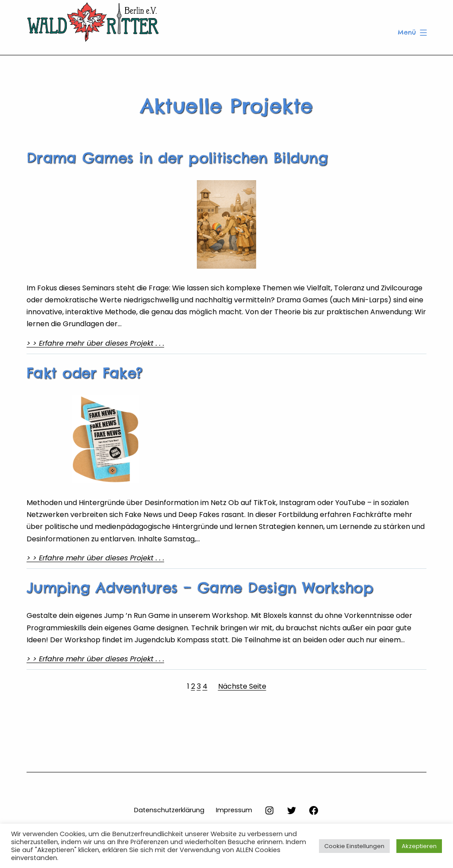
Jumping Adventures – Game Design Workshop (200, 588)
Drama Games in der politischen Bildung (177, 158)
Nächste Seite (242, 686)
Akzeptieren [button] (419, 846)
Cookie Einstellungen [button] (354, 846)
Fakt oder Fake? (84, 373)
